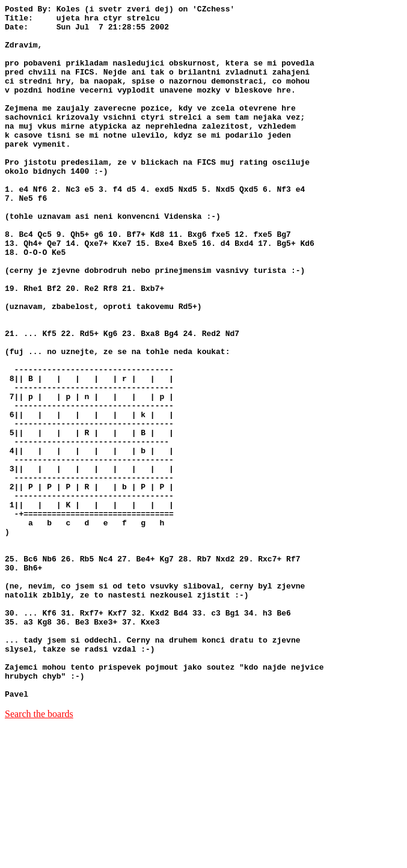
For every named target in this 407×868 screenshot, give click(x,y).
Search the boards (39, 853)
